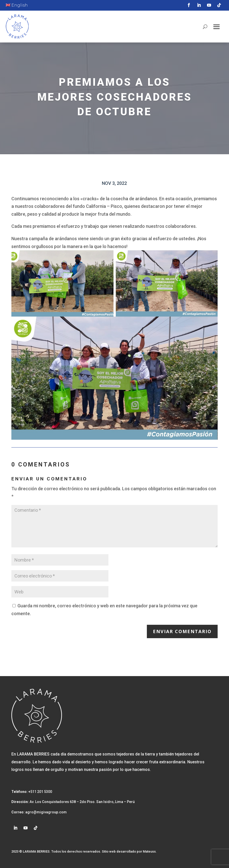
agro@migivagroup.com (46, 812)
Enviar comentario (182, 631)
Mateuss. (150, 851)
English (17, 5)
